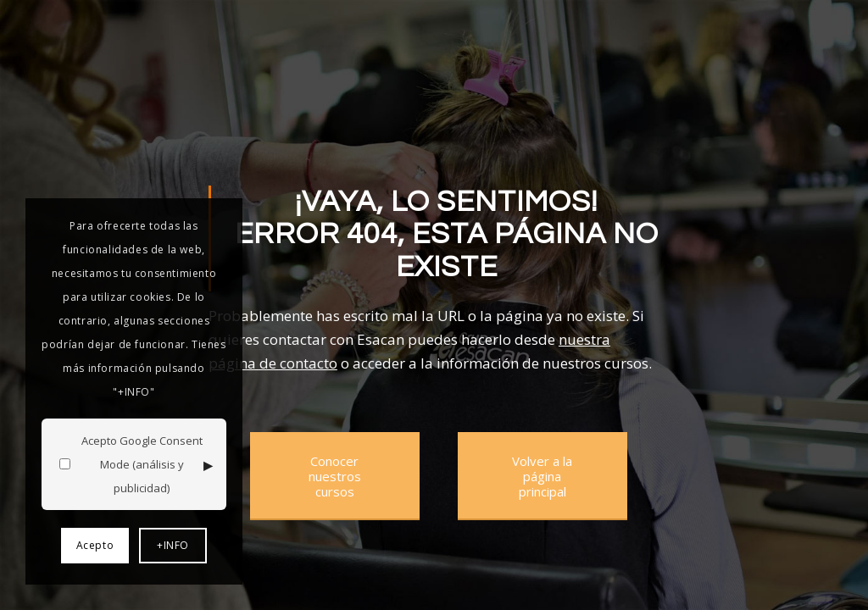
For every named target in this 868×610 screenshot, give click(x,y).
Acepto (95, 545)
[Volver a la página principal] (542, 476)
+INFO (173, 545)
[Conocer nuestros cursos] (335, 476)
